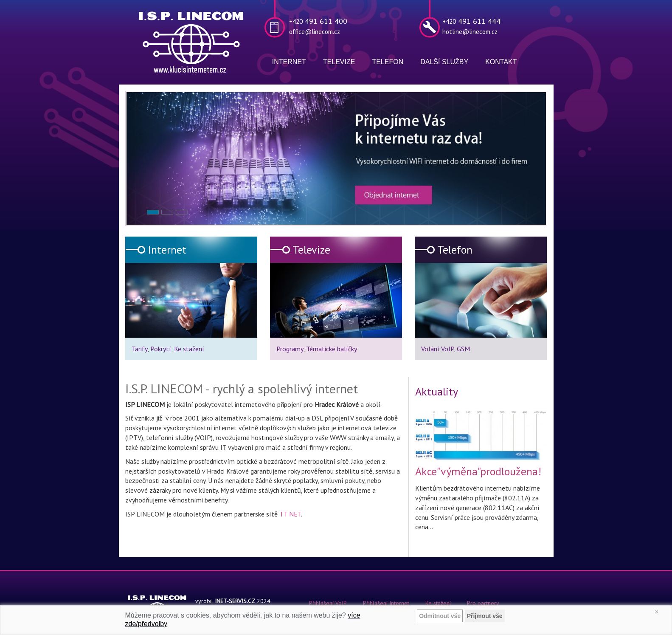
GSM (463, 349)
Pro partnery (483, 603)
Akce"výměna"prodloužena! (478, 471)
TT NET (290, 514)
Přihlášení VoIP (328, 603)
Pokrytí (161, 349)
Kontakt (501, 62)
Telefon (388, 62)
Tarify (139, 349)
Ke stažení (189, 349)
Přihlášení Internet (386, 603)
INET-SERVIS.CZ (235, 601)
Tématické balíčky (332, 349)
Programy (290, 349)
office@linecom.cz (315, 31)
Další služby (444, 62)
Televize (339, 62)
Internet (289, 62)
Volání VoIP (437, 349)
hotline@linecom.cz (470, 31)
